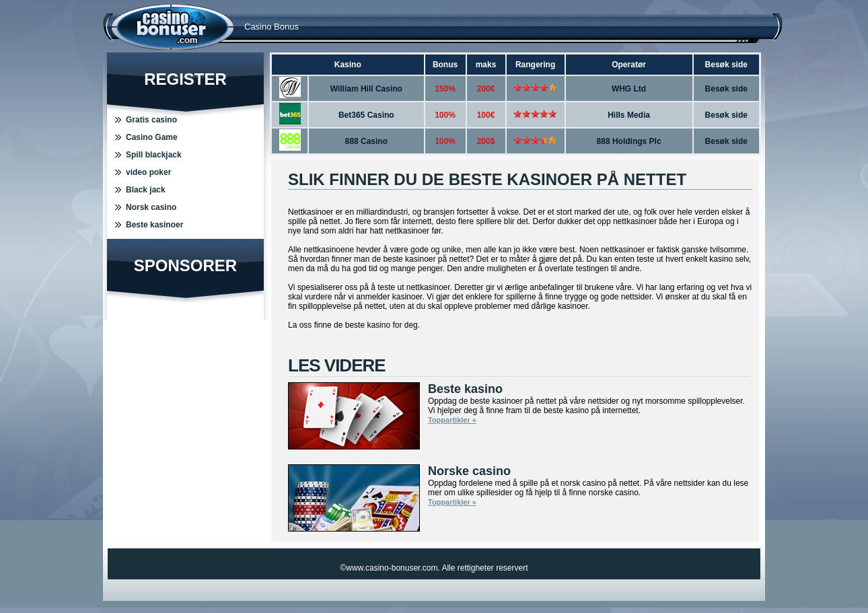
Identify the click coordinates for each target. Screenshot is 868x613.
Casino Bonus (272, 27)
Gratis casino (151, 120)
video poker (148, 172)
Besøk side (726, 89)
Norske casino (469, 471)
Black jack (146, 190)
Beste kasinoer (154, 225)
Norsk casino (151, 207)
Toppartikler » (452, 420)
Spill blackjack (154, 155)
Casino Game (152, 137)
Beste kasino (465, 389)
